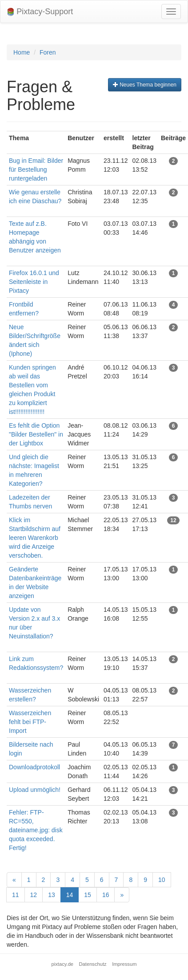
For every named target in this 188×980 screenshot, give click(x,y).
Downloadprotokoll (34, 767)
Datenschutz (93, 964)
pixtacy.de (63, 964)
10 (162, 880)
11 (16, 895)
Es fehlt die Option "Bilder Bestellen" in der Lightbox (36, 434)
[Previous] (14, 880)
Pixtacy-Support (40, 12)
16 (106, 895)
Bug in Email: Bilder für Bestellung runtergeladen (36, 169)
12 (34, 895)
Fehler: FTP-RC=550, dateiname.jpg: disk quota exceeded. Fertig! (36, 830)
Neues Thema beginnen (145, 85)
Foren (48, 52)
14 (70, 895)
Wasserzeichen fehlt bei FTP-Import (30, 722)
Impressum (124, 964)
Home (22, 52)
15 (88, 895)
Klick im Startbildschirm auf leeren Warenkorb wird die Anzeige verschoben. (35, 538)
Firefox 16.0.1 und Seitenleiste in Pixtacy (34, 282)
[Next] (122, 895)
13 (52, 895)
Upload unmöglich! (35, 790)
